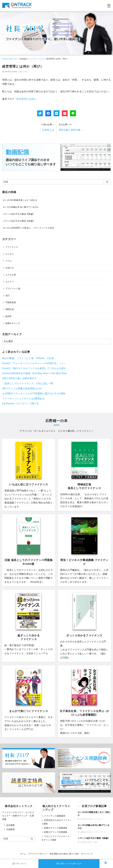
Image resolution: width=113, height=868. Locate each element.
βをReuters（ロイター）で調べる (21, 403)
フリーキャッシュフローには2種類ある (23, 398)
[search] (107, 182)
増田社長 (10, 309)
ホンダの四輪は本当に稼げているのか (21, 207)
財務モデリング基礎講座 (56, 828)
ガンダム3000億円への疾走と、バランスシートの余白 (29, 228)
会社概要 (11, 825)
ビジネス (33, 59)
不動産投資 (11, 302)
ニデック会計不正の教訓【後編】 (19, 214)
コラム (40, 59)
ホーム (23, 854)
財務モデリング (13, 323)
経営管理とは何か (26, 99)
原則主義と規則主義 (71, 130)
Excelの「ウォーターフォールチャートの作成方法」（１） (34, 363)
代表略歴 (11, 829)
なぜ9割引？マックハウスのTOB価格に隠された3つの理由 (34, 393)
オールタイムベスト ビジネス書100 (54, 431)
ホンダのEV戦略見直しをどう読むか (20, 200)
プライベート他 (13, 288)
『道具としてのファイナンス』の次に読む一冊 (28, 383)
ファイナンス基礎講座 (55, 816)
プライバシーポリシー (38, 854)
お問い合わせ (19, 864)
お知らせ (10, 268)
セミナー (10, 282)
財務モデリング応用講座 (56, 832)
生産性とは (47, 130)
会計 (8, 295)
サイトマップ (87, 854)
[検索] (56, 182)
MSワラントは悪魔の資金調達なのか (22, 388)
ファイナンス (12, 247)
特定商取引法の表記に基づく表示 (64, 854)
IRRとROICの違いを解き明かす (19, 378)
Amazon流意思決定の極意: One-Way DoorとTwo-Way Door (35, 373)
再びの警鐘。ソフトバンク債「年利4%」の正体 (28, 358)
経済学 (9, 316)
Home (5, 59)
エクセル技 (11, 275)
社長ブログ (13, 59)
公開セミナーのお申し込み (69, 864)
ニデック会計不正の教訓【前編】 (19, 221)
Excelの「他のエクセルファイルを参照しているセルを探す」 (35, 368)
